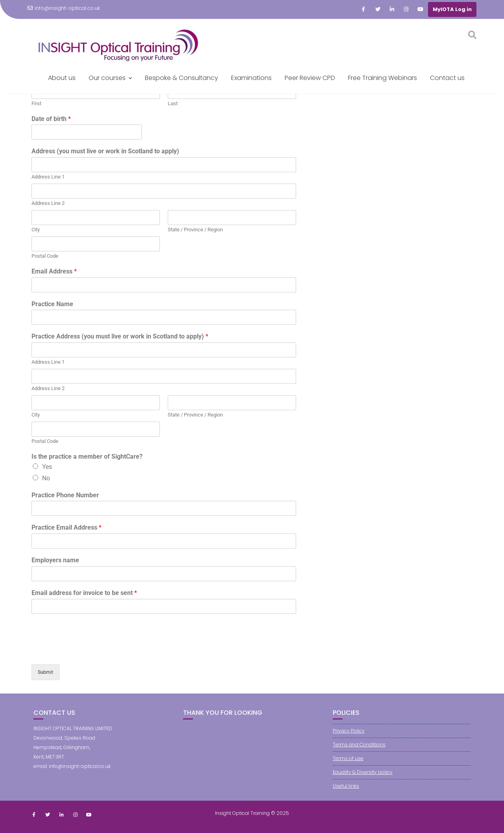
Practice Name (52, 304)
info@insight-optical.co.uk (64, 8)
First (36, 103)
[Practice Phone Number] (164, 508)
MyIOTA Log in (452, 9)
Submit (45, 672)
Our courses (107, 78)
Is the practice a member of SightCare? (87, 456)
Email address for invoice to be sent (84, 593)
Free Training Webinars (383, 78)
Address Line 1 (48, 177)
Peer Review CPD (310, 78)
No (46, 478)
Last (173, 103)
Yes (47, 467)
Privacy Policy (349, 731)
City (36, 230)
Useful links (346, 786)
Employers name (55, 560)
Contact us (447, 78)
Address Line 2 (48, 203)
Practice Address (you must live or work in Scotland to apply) (120, 336)
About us (62, 78)
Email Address (54, 271)
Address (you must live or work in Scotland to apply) (105, 151)
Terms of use (348, 758)
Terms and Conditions (359, 745)
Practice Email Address (67, 527)
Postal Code (45, 256)
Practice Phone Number (65, 495)
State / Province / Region (195, 230)
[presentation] (91, 651)
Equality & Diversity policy (363, 772)
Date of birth (51, 119)
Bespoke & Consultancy (182, 78)
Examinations (251, 78)
